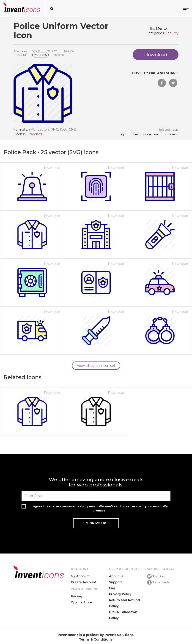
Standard (35, 134)
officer (133, 134)
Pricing (77, 596)
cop (122, 134)
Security (172, 33)
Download (52, 168)
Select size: (20, 51)
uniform (160, 134)
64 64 (69, 51)
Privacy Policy (120, 594)
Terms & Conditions (96, 639)
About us (116, 576)
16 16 (36, 51)
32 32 (52, 51)
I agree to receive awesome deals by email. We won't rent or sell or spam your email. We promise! (100, 508)
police (146, 134)
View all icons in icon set (96, 366)
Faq (112, 588)
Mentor (162, 28)
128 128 (21, 55)
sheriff (174, 134)
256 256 (40, 55)
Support (115, 582)
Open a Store (81, 602)
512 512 (59, 55)
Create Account (83, 582)
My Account (80, 576)
